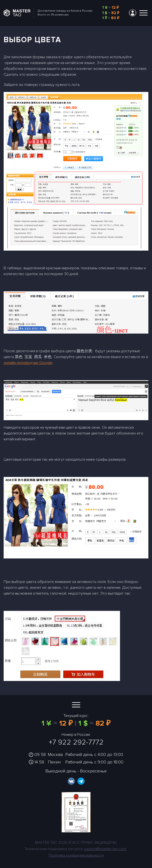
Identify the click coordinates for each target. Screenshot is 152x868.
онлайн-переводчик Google (28, 363)
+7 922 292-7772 (76, 742)
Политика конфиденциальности (76, 855)
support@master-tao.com (105, 849)
